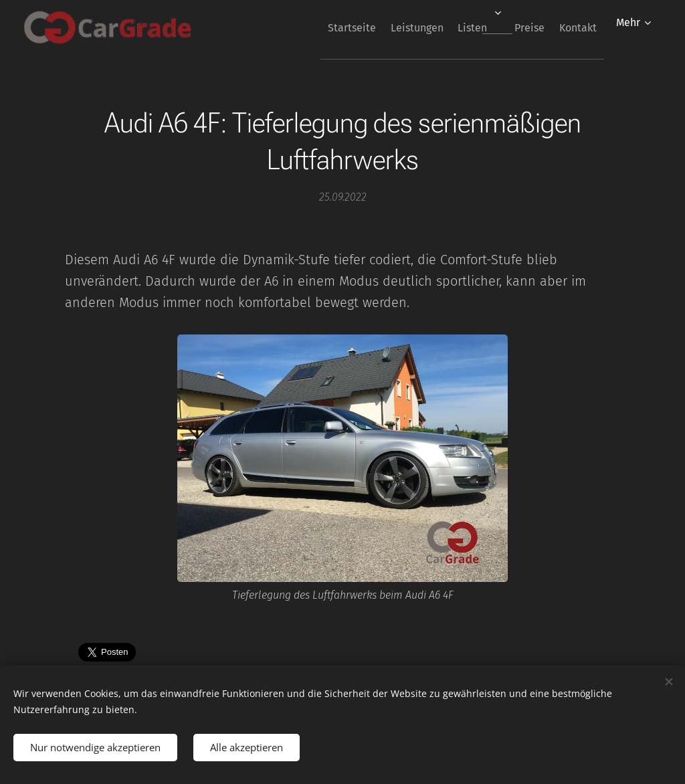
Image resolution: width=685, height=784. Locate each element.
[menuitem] (312, 27)
